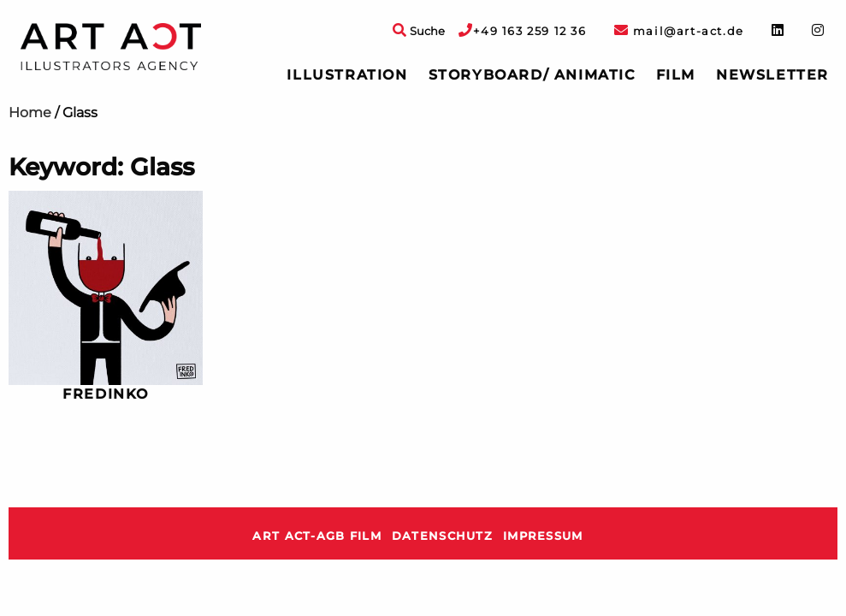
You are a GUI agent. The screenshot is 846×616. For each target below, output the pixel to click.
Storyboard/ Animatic (532, 75)
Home (30, 113)
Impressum (543, 536)
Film (676, 75)
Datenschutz (442, 536)
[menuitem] (347, 75)
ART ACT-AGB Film (317, 536)
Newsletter (772, 75)
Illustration (347, 75)
